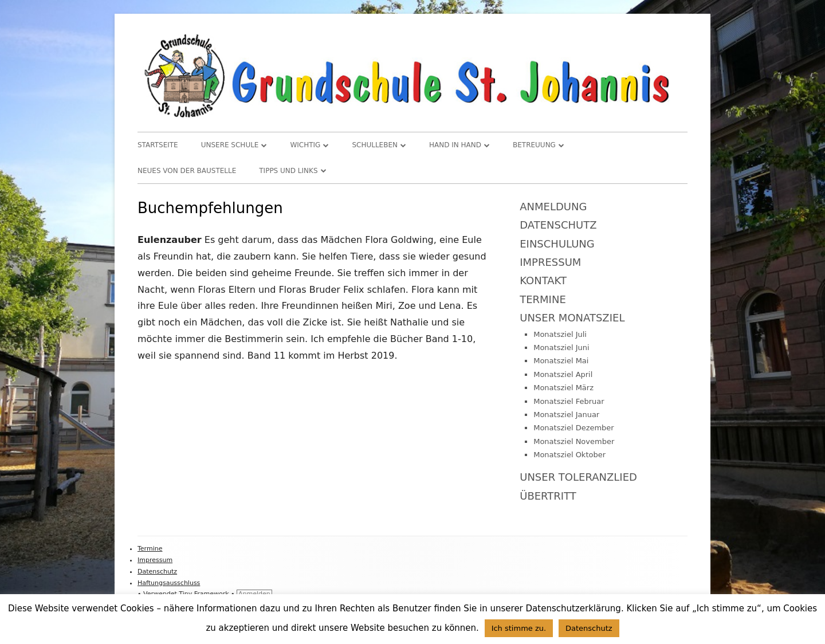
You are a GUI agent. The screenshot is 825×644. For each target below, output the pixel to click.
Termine (543, 299)
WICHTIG (305, 145)
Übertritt (548, 496)
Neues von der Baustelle (187, 171)
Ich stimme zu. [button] (519, 628)
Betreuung (534, 145)
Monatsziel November (574, 441)
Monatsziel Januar (566, 415)
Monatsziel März (563, 388)
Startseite (158, 145)
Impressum (550, 262)
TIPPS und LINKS (288, 171)
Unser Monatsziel (572, 318)
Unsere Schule (230, 145)
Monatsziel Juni (561, 347)
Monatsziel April (563, 374)
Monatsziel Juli (560, 334)
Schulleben (375, 145)
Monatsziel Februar (569, 401)
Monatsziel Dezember (574, 428)
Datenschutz (558, 225)
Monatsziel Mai (561, 361)
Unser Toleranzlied (578, 477)
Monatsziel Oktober (569, 455)
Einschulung (557, 244)
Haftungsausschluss (169, 583)
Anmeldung (553, 207)
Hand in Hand (455, 145)
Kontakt (543, 280)
